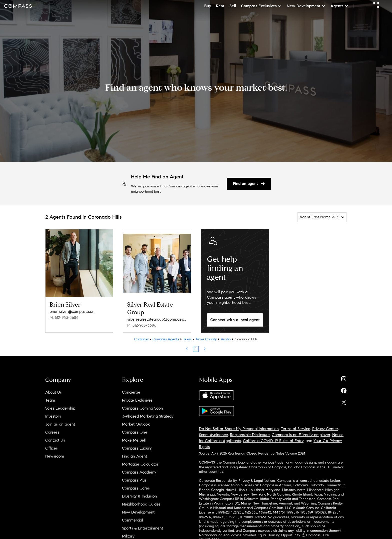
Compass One (135, 432)
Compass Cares (136, 488)
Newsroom (55, 456)
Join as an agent (60, 424)
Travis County (206, 339)
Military (128, 536)
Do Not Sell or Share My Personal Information (239, 429)
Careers (52, 432)
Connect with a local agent (235, 320)
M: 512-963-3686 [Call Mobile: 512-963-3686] (64, 317)
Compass (141, 339)
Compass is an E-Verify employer (301, 435)
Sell (233, 6)
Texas (187, 339)
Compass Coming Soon (142, 408)
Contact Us (55, 440)
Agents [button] (339, 6)
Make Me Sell (134, 440)
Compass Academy (139, 472)
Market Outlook (136, 424)
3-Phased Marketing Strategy (148, 416)
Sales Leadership (60, 408)
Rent (220, 6)
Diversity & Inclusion (139, 496)
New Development (138, 512)
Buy (208, 6)
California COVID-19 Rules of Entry (273, 441)
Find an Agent (134, 456)
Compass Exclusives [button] (261, 6)
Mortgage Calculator (140, 464)
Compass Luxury (137, 448)
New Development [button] (306, 6)
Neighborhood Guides (141, 504)
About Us (53, 392)
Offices (51, 448)
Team (50, 400)
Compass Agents (166, 339)
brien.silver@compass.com (72, 311)
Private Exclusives (137, 400)
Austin (226, 339)
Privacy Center (325, 429)
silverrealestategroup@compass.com (157, 319)
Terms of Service (295, 429)
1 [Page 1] (196, 349)
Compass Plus (134, 480)
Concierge (131, 392)
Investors (53, 416)
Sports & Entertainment (142, 528)
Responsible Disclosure (250, 435)
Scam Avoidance (213, 435)
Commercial (132, 520)
